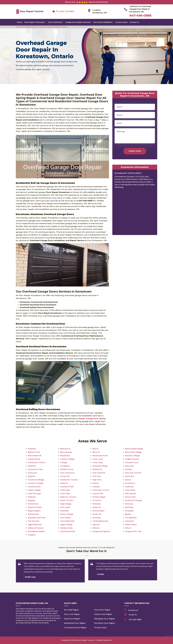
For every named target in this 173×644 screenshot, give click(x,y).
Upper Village (66, 525)
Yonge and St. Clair (133, 531)
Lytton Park (98, 494)
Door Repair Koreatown (29, 27)
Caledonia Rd (34, 459)
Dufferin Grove (67, 469)
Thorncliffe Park (67, 521)
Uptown (96, 525)
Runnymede (33, 514)
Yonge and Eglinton (101, 531)
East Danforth (99, 473)
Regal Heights (34, 511)
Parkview (129, 504)
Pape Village (66, 504)
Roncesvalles (98, 511)
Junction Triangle (36, 483)
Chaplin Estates (132, 459)
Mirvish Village (99, 497)
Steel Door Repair (72, 619)
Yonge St (32, 535)
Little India (65, 490)
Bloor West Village (133, 452)
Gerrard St (129, 476)
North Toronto (67, 500)
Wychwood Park (68, 531)
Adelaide (32, 449)
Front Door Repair (102, 610)
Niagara (31, 500)
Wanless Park (66, 528)
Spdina (128, 514)
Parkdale (97, 504)
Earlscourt (32, 473)
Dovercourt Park (35, 469)
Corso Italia (98, 463)
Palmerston (33, 504)
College (64, 463)
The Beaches (131, 518)
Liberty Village (34, 490)
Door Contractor (55, 22)
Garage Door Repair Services (78, 22)
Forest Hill (65, 476)
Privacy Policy (100, 628)
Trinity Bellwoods (100, 521)
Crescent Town (132, 463)
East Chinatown (67, 473)
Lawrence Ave (34, 487)
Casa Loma (98, 459)
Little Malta (130, 490)
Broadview (65, 456)
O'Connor (97, 500)
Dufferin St (97, 469)
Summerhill (65, 518)
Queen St (97, 507)
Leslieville (129, 487)
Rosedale (129, 511)
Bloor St (96, 452)
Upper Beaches (35, 525)
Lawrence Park (67, 487)
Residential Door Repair (75, 623)
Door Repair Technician (34, 22)
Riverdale (64, 511)
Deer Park (129, 466)
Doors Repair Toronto (85, 640)
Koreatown (130, 483)
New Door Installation (103, 22)
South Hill (97, 514)
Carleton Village (67, 459)
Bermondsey (66, 452)
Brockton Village (132, 456)
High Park (97, 480)
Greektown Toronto (69, 480)
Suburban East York (37, 518)
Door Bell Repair (71, 610)
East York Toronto (133, 473)
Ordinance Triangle (133, 500)
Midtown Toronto (68, 497)
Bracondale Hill (35, 456)
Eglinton (32, 476)
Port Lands (65, 507)
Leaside (96, 487)
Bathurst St (65, 449)
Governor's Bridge (36, 480)
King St (96, 483)
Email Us (133, 615)
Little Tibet (65, 494)
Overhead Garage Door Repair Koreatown (53, 27)
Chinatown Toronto (37, 463)
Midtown (32, 497)
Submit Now (135, 151)
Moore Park (130, 497)
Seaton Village (67, 514)
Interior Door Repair (103, 614)
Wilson (128, 528)
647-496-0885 (140, 15)
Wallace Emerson (36, 528)
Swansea (97, 518)
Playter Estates (35, 507)
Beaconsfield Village (134, 449)
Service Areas (121, 22)
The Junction (34, 521)
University (129, 521)
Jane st (128, 480)
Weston (96, 528)
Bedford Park (34, 452)
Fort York (97, 476)
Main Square (131, 494)
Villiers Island (131, 525)
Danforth (32, 466)
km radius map (135, 213)
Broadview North (100, 456)
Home (20, 22)
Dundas (128, 469)
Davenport (65, 466)
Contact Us (134, 22)
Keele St (64, 483)
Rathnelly (129, 507)
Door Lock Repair (72, 614)
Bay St (95, 449)
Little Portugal (34, 494)
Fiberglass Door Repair (105, 619)
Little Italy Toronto (101, 490)
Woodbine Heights (36, 531)
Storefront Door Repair (105, 623)
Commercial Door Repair (75, 628)
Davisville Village (100, 466)
